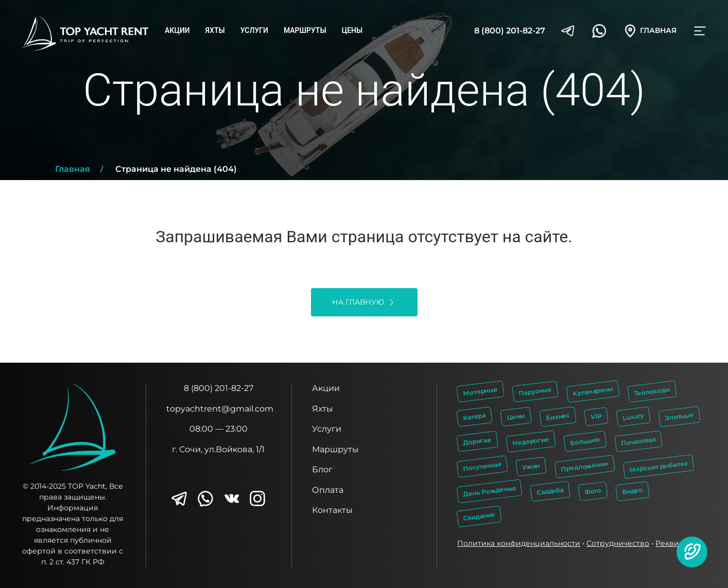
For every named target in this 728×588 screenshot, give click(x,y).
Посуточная (482, 466)
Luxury (634, 416)
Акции (177, 30)
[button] (692, 552)
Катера (475, 416)
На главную (364, 302)
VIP (597, 416)
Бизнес (558, 416)
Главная (73, 169)
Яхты (215, 30)
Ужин (532, 466)
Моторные (481, 391)
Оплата (328, 490)
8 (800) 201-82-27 (510, 31)
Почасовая (639, 441)
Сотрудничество (618, 543)
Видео (633, 491)
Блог (322, 469)
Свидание (479, 516)
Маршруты (305, 30)
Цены (352, 30)
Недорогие (531, 441)
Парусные (535, 391)
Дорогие (478, 441)
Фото (593, 491)
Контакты (332, 510)
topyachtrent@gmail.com (220, 409)
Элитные (680, 416)
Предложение (585, 466)
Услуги (254, 30)
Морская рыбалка (659, 466)
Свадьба (550, 491)
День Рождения (490, 491)
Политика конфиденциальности (519, 543)
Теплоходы (652, 391)
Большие (585, 441)
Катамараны (593, 391)
